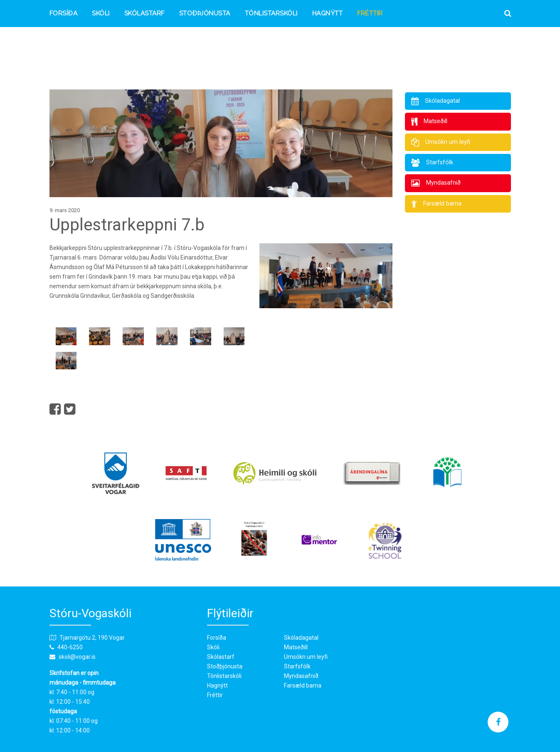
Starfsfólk (297, 666)
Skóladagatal (301, 638)
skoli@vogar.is (77, 657)
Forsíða (64, 14)
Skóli (101, 14)
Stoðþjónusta (205, 14)
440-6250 (70, 647)
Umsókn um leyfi (306, 657)
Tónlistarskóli (271, 14)
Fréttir (370, 14)
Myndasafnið (301, 676)
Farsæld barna (303, 685)
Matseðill (296, 647)
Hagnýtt (328, 14)
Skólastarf (144, 14)
